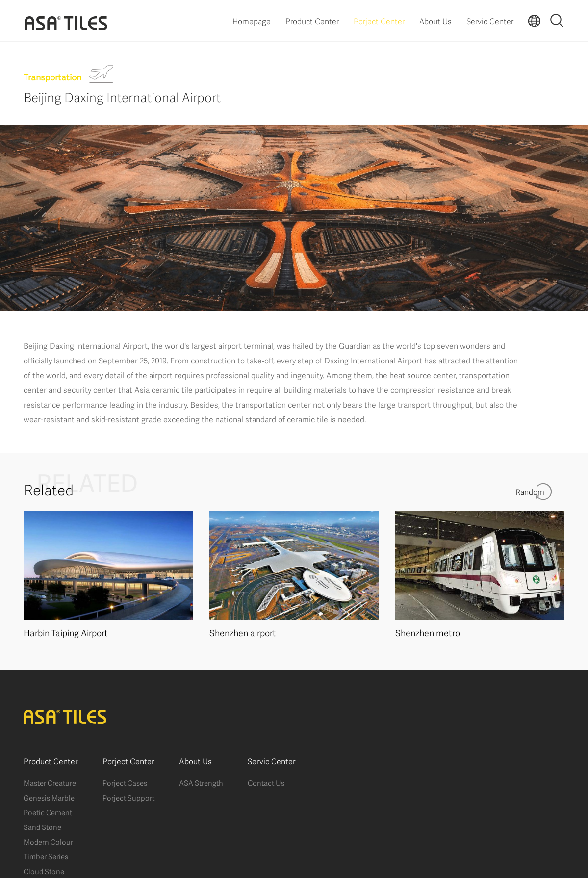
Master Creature (50, 782)
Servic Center (490, 20)
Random (530, 491)
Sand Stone (42, 826)
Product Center (312, 20)
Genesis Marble (49, 797)
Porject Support (128, 797)
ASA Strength (201, 782)
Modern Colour (48, 841)
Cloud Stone (44, 871)
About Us (435, 20)
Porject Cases (125, 782)
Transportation (52, 77)
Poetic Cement (48, 812)
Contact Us (266, 782)
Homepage (252, 20)
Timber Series (46, 856)
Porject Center (379, 20)
